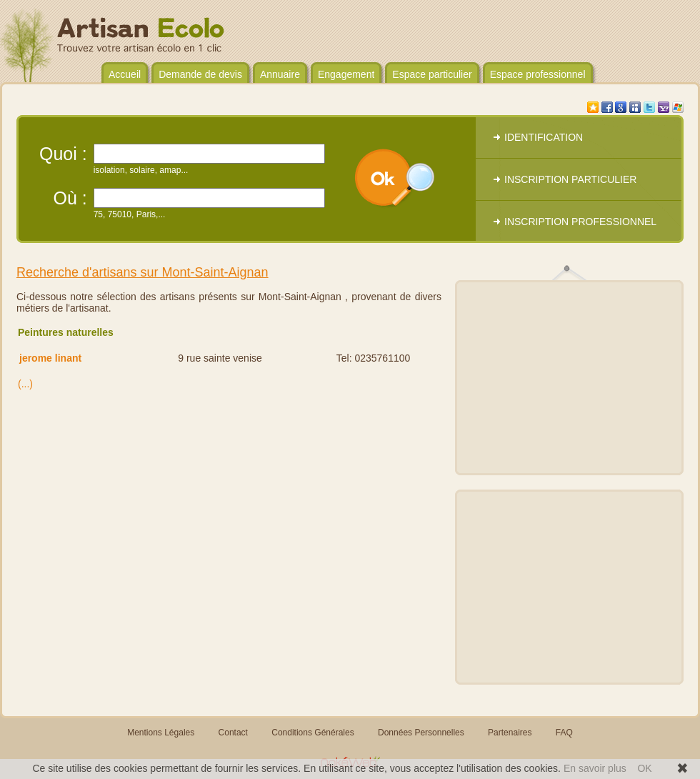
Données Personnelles (421, 733)
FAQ (564, 733)
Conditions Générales (312, 733)
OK (644, 768)
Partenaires (510, 733)
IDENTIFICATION (544, 137)
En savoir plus (595, 768)
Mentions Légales (161, 733)
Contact (233, 733)
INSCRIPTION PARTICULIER (570, 179)
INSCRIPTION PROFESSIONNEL (580, 222)
